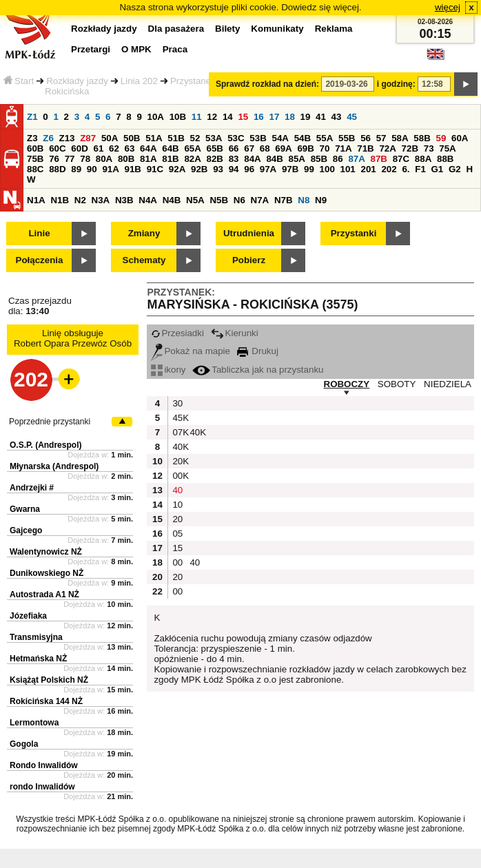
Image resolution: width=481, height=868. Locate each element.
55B (347, 138)
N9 (321, 200)
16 (259, 117)
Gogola (24, 744)
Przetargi (91, 49)
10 (177, 505)
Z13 (67, 138)
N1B (60, 200)
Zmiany (144, 233)
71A (343, 148)
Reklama (334, 29)
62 (114, 148)
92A (177, 169)
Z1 (32, 117)
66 (234, 148)
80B (126, 159)
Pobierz (249, 260)
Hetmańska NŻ (38, 659)
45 (352, 117)
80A (104, 159)
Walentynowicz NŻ (46, 552)
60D (79, 148)
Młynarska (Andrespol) (54, 466)
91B (133, 169)
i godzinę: (396, 84)
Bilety (227, 29)
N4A (148, 200)
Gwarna (25, 509)
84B (274, 159)
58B (422, 138)
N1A (36, 200)
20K (179, 461)
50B (132, 138)
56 (366, 138)
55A (325, 138)
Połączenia (40, 260)
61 (98, 148)
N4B (172, 200)
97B (290, 169)
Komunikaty (277, 29)
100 (327, 169)
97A (268, 169)
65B (215, 148)
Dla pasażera (176, 29)
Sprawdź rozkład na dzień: (267, 84)
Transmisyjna (36, 637)
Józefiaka (28, 616)
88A (423, 159)
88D (57, 169)
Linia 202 (139, 81)
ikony (168, 370)
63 (130, 148)
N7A (260, 200)
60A (460, 138)
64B (170, 148)
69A (283, 148)
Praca (175, 49)
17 (274, 117)
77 (70, 159)
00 (177, 562)
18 (290, 117)
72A (387, 148)
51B (176, 138)
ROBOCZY (347, 384)
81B (170, 159)
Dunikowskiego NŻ (47, 573)
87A (356, 159)
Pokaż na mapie (191, 351)
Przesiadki (177, 333)
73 (429, 148)
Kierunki (235, 333)
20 (177, 519)
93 (218, 169)
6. (406, 169)
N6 (239, 200)
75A (447, 148)
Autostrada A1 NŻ (44, 595)
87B (379, 159)
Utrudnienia (249, 233)
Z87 (88, 138)
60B (35, 148)
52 (195, 138)
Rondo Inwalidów (44, 765)
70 (325, 148)
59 (441, 138)
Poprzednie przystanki (50, 422)
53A (214, 138)
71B (365, 148)
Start (19, 81)
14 (228, 117)
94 (234, 169)
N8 (304, 200)
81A (148, 159)
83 (234, 159)
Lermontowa (34, 723)
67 (249, 148)
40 (177, 490)
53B (258, 138)
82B (215, 159)
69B (305, 148)
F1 (420, 169)
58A (400, 138)
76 (54, 159)
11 (197, 117)
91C (155, 169)
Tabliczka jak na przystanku (258, 370)
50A (110, 138)
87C (401, 159)
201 (369, 169)
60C (57, 148)
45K (179, 418)
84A (252, 159)
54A (280, 138)
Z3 (32, 138)
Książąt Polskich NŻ (49, 680)
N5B (219, 200)
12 (212, 117)
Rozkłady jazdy (77, 81)
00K (179, 476)
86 (338, 159)
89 (76, 169)
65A (192, 148)
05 (177, 534)
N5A (195, 200)
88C (35, 169)
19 (306, 117)
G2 (455, 169)
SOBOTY (397, 384)
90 (92, 169)
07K (179, 432)
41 (321, 117)
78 (85, 159)
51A (154, 138)
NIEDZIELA (448, 384)
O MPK (136, 49)
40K (196, 432)
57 (381, 138)
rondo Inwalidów (42, 787)
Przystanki (354, 233)
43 (337, 117)
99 (309, 169)
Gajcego (26, 530)
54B (303, 138)
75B (35, 159)
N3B (124, 200)
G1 (438, 169)
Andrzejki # (32, 488)
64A (148, 148)
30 (177, 403)
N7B (284, 200)
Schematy (144, 260)
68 (265, 148)
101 (348, 169)
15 (243, 117)
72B (410, 148)
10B (178, 117)
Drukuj (258, 351)
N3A (101, 200)
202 (389, 169)
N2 (80, 200)
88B (445, 159)
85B (319, 159)
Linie (39, 233)
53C (236, 138)
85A (297, 159)
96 (249, 169)
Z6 (48, 138)
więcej (448, 7)
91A (110, 169)
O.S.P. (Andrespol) (45, 445)
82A (192, 159)
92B (199, 169)
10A (156, 117)
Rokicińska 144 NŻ (46, 701)
